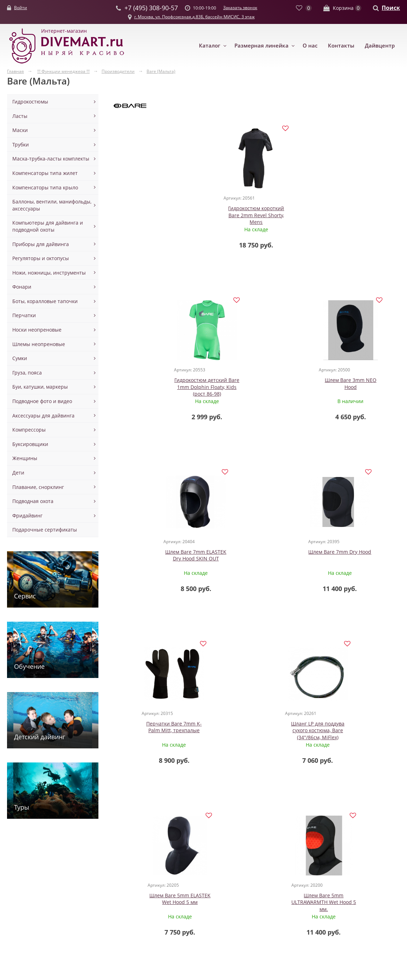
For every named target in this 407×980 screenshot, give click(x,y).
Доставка (247, 892)
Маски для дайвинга (106, 871)
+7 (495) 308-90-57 (302, 899)
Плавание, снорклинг (38, 487)
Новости (246, 878)
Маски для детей (102, 878)
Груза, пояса (27, 373)
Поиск (391, 8)
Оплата (245, 899)
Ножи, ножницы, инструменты (49, 273)
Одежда (16, 871)
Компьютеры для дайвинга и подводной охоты (48, 226)
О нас (310, 45)
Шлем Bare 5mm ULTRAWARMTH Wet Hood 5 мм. (352, 559)
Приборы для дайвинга (41, 244)
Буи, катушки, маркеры (40, 387)
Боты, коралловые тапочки (45, 301)
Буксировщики (30, 444)
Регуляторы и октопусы (41, 258)
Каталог (210, 45)
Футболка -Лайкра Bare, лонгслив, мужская (352, 728)
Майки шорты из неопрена (28, 916)
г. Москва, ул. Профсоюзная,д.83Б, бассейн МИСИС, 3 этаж (195, 17)
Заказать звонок (240, 8)
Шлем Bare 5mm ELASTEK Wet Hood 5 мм (256, 556)
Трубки (21, 145)
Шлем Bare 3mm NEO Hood (352, 212)
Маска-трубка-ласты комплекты (51, 159)
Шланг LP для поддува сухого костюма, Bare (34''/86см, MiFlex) (160, 559)
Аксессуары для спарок (180, 892)
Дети (18, 473)
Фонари (22, 287)
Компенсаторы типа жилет (45, 173)
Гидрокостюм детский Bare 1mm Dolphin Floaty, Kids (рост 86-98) (256, 215)
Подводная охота (33, 501)
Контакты (341, 45)
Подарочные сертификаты (45, 530)
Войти (21, 8)
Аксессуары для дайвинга (43, 416)
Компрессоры (29, 430)
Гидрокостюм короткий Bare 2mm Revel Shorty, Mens (160, 215)
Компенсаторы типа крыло (45, 187)
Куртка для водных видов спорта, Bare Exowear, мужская (160, 731)
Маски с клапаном (103, 899)
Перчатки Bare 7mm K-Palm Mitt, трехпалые (352, 384)
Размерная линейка (261, 45)
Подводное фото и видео (42, 401)
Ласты (20, 116)
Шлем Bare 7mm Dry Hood (256, 380)
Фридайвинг (27, 516)
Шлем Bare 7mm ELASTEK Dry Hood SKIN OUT (160, 384)
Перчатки (24, 315)
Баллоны (163, 871)
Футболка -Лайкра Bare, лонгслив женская (256, 728)
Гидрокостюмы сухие (32, 892)
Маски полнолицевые (108, 906)
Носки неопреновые (37, 330)
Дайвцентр (380, 45)
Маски (20, 130)
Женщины (25, 458)
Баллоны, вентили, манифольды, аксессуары (52, 205)
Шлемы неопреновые (39, 344)
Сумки (20, 358)
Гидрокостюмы (30, 102)
